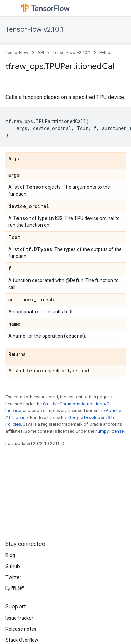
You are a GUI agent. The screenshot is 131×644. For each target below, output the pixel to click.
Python (106, 52)
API (41, 52)
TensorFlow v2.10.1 (34, 30)
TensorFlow (17, 52)
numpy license (110, 431)
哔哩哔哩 (15, 588)
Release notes (21, 629)
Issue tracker (19, 618)
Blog (10, 555)
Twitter (13, 577)
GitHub (13, 566)
